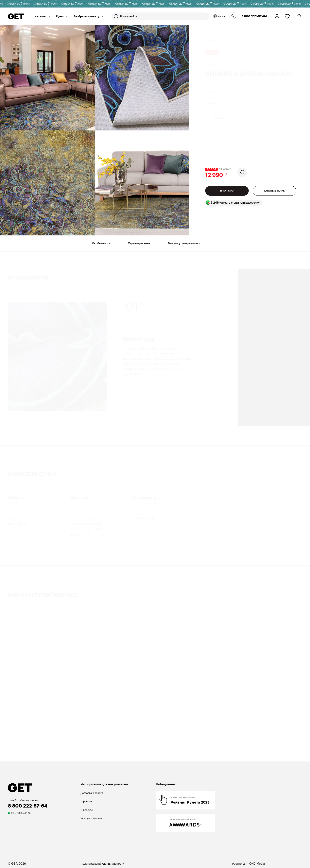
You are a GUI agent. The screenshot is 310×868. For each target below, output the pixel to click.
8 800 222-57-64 (254, 16)
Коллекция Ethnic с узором (29, 689)
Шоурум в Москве (91, 818)
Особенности (101, 247)
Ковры (213, 36)
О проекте (87, 810)
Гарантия (86, 801)
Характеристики (139, 247)
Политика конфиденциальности (102, 864)
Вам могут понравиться (184, 247)
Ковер (12, 684)
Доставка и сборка (92, 793)
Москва (219, 16)
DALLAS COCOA (96, 695)
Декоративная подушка (98, 690)
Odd (163, 695)
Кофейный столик (171, 690)
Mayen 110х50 (246, 695)
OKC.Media (257, 864)
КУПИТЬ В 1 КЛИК (275, 193)
